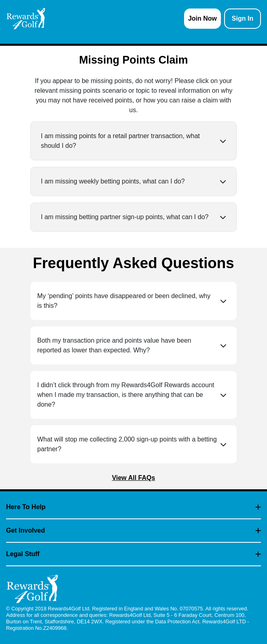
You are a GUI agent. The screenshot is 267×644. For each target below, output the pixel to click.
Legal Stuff (133, 554)
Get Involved (133, 530)
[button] (133, 141)
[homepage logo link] (26, 19)
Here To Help (133, 507)
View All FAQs (134, 478)
